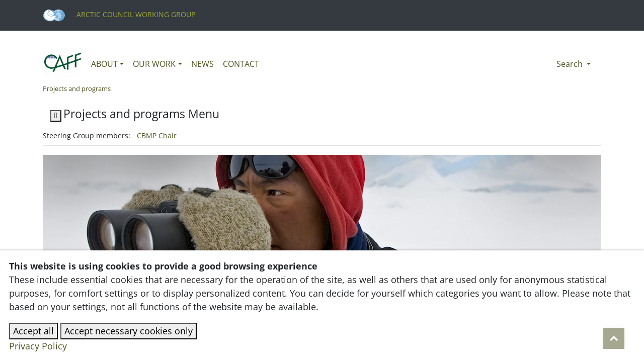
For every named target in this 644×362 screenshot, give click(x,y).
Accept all (33, 331)
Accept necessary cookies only (129, 331)
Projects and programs (77, 88)
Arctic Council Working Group (119, 14)
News (203, 64)
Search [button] (571, 64)
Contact (241, 64)
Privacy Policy (38, 346)
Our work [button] (154, 64)
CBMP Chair (157, 135)
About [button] (104, 64)
